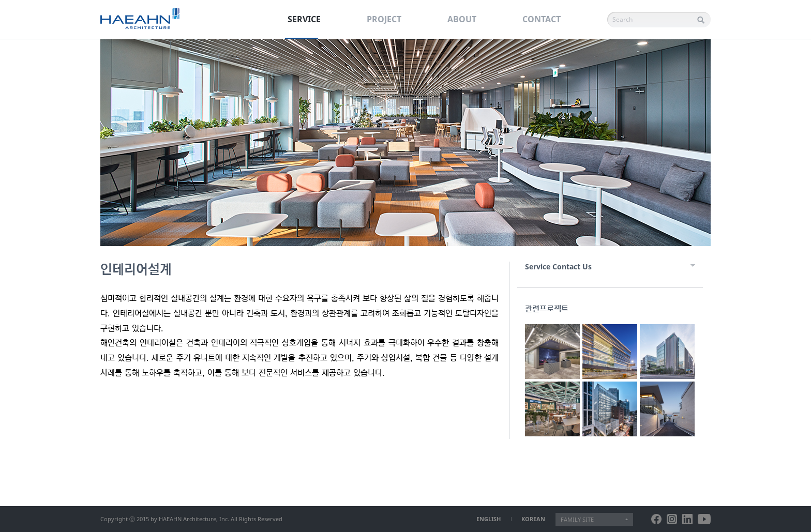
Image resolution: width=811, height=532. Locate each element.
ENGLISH (489, 519)
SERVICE (304, 19)
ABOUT (462, 19)
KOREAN (533, 519)
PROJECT (384, 19)
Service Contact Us (558, 267)
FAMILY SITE (577, 519)
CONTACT (542, 19)
